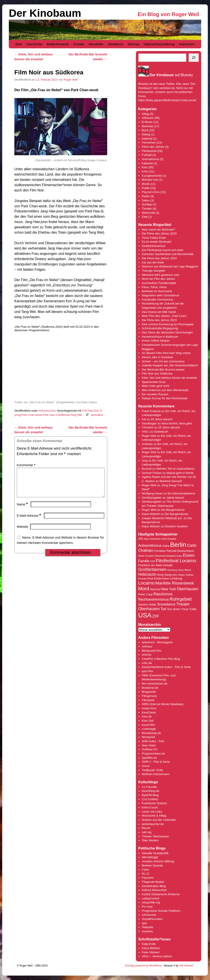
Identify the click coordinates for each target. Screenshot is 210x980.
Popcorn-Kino (151, 192)
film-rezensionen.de (155, 684)
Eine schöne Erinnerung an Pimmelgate (168, 324)
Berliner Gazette (152, 866)
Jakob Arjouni (175, 498)
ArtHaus (147, 646)
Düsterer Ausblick (176, 526)
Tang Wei (76, 415)
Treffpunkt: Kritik (152, 770)
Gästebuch (116, 44)
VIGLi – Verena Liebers (157, 956)
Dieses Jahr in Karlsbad (157, 357)
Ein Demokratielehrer (181, 493)
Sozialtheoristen (152, 919)
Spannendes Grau (154, 382)
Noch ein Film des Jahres (158, 279)
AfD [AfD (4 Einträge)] (141, 539)
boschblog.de (151, 791)
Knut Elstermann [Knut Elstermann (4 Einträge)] (158, 578)
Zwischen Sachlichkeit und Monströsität (168, 254)
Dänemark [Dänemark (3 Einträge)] (160, 556)
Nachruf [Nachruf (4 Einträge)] (155, 589)
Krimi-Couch (150, 807)
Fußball (147, 155)
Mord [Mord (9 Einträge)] (144, 589)
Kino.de (147, 716)
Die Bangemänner (173, 510)
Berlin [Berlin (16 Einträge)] (178, 545)
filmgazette (149, 692)
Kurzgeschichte (152, 176)
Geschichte (34, 44)
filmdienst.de (150, 688)
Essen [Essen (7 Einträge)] (189, 555)
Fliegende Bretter (153, 882)
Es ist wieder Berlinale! (157, 242)
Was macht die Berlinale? (158, 230)
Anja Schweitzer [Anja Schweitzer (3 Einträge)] (152, 539)
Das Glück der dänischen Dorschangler (167, 332)
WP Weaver (186, 966)
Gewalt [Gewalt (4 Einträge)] (168, 565)
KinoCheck (149, 712)
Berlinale (148, 126)
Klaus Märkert (151, 514)
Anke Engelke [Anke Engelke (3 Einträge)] (169, 539)
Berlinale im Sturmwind (157, 291)
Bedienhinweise (58, 44)
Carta (145, 869)
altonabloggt (150, 857)
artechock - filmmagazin (157, 642)
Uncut (146, 766)
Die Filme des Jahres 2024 (159, 258)
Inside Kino (149, 708)
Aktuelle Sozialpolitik (155, 853)
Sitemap (134, 44)
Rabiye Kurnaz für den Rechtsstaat (165, 398)
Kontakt (79, 44)
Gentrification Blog (154, 886)
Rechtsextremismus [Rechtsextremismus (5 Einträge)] (154, 599)
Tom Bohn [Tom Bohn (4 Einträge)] (174, 609)
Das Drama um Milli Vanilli (159, 312)
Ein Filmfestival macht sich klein (163, 250)
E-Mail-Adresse (29, 521)
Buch (145, 130)
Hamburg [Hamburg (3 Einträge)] (172, 570)
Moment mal (150, 180)
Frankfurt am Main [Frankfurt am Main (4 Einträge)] (150, 565)
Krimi (145, 171)
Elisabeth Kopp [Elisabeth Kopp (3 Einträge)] (174, 556)
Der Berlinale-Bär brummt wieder (163, 370)
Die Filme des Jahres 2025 (159, 234)
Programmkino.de (153, 754)
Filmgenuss (149, 696)
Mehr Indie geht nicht (156, 386)
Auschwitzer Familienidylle (159, 283)
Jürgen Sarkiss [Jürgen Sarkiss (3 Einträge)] (186, 575)
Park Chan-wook (32, 415)
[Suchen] (194, 58)
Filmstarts (148, 700)
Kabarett (147, 163)
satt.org (147, 832)
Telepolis (148, 927)
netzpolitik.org (151, 902)
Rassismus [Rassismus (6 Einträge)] (163, 594)
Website (22, 532)
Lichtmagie (149, 729)
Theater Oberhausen (155, 836)
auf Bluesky (171, 75)
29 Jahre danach (162, 419)
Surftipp (147, 204)
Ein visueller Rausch (155, 394)
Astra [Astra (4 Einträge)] (166, 546)
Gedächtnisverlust (154, 246)
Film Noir (88, 411)
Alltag (145, 114)
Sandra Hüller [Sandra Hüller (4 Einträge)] (147, 604)
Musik (146, 184)
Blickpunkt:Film (152, 651)
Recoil (146, 828)
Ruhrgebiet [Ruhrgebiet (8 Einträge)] (181, 599)
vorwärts (147, 931)
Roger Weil (71, 80)
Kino (53, 411)
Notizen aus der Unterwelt (159, 820)
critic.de (147, 663)
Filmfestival (149, 151)
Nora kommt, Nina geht (177, 423)
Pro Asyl (147, 907)
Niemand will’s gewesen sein (161, 275)
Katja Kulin (149, 944)
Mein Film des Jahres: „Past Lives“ (164, 316)
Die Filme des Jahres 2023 (159, 320)
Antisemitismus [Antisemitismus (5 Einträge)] (150, 546)
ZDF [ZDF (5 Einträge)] (156, 616)
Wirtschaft (148, 213)
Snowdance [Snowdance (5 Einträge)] (166, 604)
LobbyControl (151, 898)
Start (19, 44)
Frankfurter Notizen (154, 803)
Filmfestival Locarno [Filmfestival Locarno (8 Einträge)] (176, 561)
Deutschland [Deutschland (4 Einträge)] (185, 551)
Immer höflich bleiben (156, 341)
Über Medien (150, 840)
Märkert (155, 952)
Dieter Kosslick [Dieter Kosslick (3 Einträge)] (146, 556)
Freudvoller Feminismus (157, 300)
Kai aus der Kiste (153, 262)
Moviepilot (148, 737)
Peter (146, 952)
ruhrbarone (149, 915)
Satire (146, 200)
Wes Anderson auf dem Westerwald (165, 390)
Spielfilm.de (149, 758)
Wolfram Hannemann (156, 774)
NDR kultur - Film (153, 741)
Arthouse (44, 411)
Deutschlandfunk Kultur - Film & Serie (166, 667)
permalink (97, 415)
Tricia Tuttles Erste (154, 238)
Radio (146, 196)
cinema (147, 655)
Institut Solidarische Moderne (161, 894)
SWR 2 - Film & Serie (156, 762)
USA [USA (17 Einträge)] (145, 615)
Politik (146, 188)
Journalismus (151, 159)
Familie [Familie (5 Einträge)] (144, 561)
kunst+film (148, 725)
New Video (149, 745)
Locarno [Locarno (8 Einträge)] (146, 583)
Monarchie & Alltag (154, 816)
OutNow (147, 749)
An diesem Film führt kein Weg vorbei (166, 353)
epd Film (147, 671)
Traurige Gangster (154, 271)
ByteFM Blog (150, 795)
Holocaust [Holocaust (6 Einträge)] (147, 574)
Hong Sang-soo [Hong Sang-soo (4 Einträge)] (167, 575)
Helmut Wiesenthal (154, 890)
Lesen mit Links (152, 812)
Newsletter (96, 44)
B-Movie (147, 122)
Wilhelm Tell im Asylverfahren (175, 469)
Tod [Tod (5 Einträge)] (163, 609)
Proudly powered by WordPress (144, 966)
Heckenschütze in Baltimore (160, 337)
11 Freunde (149, 787)
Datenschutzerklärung (159, 44)
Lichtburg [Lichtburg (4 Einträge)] (176, 578)
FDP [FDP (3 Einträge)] (153, 561)
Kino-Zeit (148, 721)
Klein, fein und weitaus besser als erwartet (169, 378)
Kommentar (26, 465)
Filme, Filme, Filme (154, 287)
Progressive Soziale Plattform (161, 911)
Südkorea (64, 415)
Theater (147, 209)
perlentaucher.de (153, 824)
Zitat (145, 217)
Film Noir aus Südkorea (157, 374)
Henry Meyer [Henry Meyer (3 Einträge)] (184, 570)
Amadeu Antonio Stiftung (158, 861)
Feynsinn (148, 878)
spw (144, 923)
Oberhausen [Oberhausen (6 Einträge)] (187, 589)
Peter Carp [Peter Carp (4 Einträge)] (145, 594)
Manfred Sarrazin (171, 481)
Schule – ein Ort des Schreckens (163, 361)
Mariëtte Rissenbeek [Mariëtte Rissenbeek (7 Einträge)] (175, 583)
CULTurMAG (150, 799)
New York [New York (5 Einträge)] (169, 589)
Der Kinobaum (45, 13)
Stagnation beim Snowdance (161, 295)
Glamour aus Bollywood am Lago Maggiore (170, 266)
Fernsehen (149, 143)
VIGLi (145, 432)
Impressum (187, 44)
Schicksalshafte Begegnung (160, 328)
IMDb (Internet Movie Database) (163, 704)
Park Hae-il (50, 415)
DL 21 (146, 874)
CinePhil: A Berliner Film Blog (161, 659)
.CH (155, 749)
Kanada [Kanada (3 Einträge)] (142, 579)
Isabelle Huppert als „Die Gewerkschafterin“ (170, 365)
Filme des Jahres (153, 147)
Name (23, 510)
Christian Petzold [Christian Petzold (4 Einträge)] (165, 551)
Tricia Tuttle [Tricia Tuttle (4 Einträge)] (189, 609)
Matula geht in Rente (180, 473)
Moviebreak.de (151, 733)
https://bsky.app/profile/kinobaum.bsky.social (167, 100)
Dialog (146, 134)
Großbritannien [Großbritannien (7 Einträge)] (152, 569)
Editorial (147, 139)
